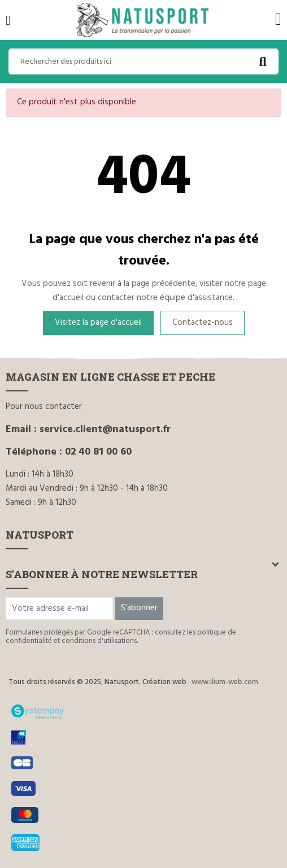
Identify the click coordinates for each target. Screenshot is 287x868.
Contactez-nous (203, 323)
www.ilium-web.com (225, 682)
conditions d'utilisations (99, 641)
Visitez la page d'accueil (98, 323)
